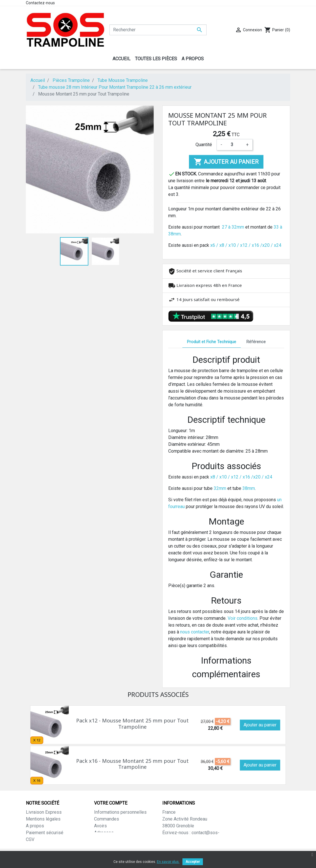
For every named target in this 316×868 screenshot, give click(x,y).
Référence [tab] (256, 342)
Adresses (104, 833)
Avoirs (100, 826)
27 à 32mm (233, 227)
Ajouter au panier (226, 162)
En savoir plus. (168, 862)
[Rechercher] (158, 30)
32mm (220, 488)
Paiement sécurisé (45, 833)
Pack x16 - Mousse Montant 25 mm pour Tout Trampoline (132, 764)
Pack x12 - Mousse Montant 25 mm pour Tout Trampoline (132, 724)
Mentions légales (43, 819)
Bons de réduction (112, 839)
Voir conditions (243, 618)
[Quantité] (234, 145)
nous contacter (195, 632)
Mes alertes (106, 846)
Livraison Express (44, 812)
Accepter (193, 862)
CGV (30, 839)
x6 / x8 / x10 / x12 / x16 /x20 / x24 (246, 245)
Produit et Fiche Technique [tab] (212, 342)
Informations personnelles (120, 812)
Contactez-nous (40, 3)
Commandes (107, 819)
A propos (35, 826)
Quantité (204, 145)
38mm (249, 488)
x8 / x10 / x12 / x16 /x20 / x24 (241, 477)
